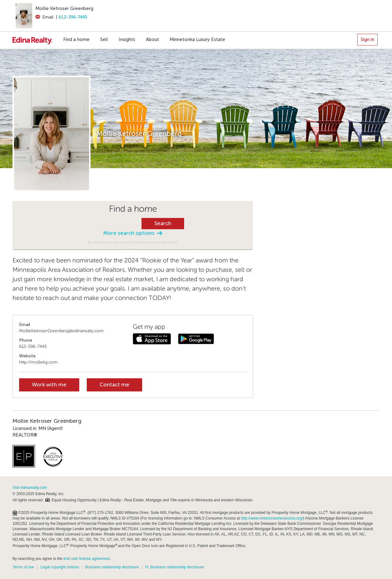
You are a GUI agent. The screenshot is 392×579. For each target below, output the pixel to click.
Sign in (367, 39)
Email (44, 17)
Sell (104, 39)
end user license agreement (87, 559)
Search (163, 223)
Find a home (76, 39)
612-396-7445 (73, 17)
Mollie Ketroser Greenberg (64, 8)
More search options (133, 233)
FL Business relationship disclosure (175, 567)
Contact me (114, 385)
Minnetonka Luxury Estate (197, 39)
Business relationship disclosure (112, 567)
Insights (127, 39)
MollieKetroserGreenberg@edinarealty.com (61, 331)
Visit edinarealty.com (30, 488)
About (152, 39)
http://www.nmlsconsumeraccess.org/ (272, 518)
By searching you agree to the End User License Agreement (133, 242)
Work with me (49, 385)
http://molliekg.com (38, 362)
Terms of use (23, 567)
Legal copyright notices (60, 567)
